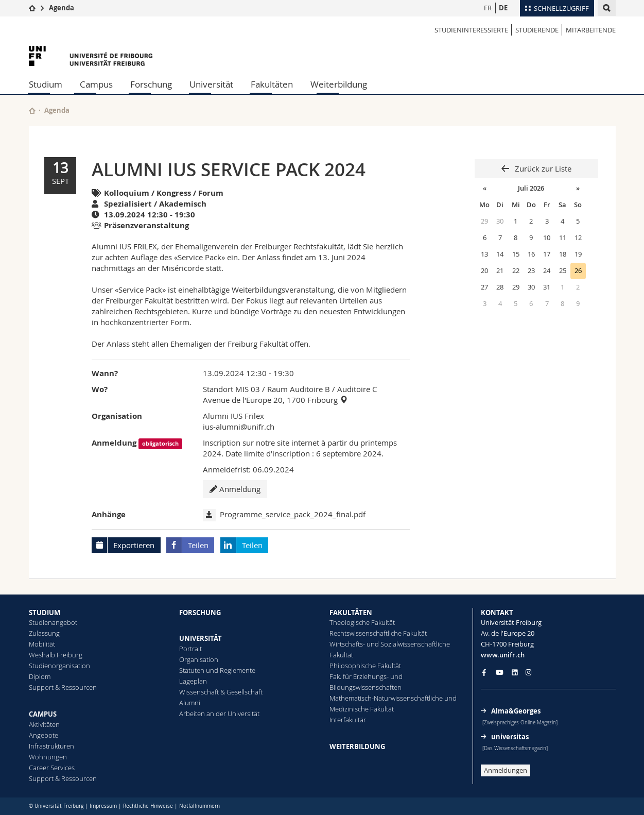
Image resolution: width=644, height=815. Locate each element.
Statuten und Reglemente (217, 670)
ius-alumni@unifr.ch (239, 427)
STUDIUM (45, 613)
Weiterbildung (339, 84)
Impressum (103, 806)
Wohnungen (48, 757)
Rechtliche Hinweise (148, 806)
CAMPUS (43, 714)
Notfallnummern (199, 806)
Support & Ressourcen (63, 687)
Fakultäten (272, 84)
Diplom (40, 676)
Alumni (190, 703)
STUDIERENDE (537, 30)
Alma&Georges (516, 711)
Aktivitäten (44, 724)
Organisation (199, 659)
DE (503, 8)
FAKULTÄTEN (351, 613)
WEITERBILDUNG (357, 746)
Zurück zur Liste (542, 168)
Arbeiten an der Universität (219, 714)
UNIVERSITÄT (201, 638)
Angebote (43, 735)
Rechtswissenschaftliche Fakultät (378, 633)
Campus (96, 84)
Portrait (190, 649)
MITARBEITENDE (591, 30)
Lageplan (193, 681)
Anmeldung (235, 489)
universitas (510, 737)
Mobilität (42, 644)
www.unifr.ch (503, 655)
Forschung (151, 84)
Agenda (62, 8)
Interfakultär (348, 720)
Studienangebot (53, 622)
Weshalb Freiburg (56, 655)
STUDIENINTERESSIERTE (471, 30)
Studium (46, 84)
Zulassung (44, 633)
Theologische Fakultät (362, 622)
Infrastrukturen (51, 746)
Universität (211, 84)
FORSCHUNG (200, 613)
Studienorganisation (59, 666)
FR (488, 8)
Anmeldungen (506, 770)
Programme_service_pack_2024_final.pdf (293, 514)
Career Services (52, 768)
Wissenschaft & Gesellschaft (221, 692)
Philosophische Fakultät (365, 666)
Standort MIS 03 (231, 389)
